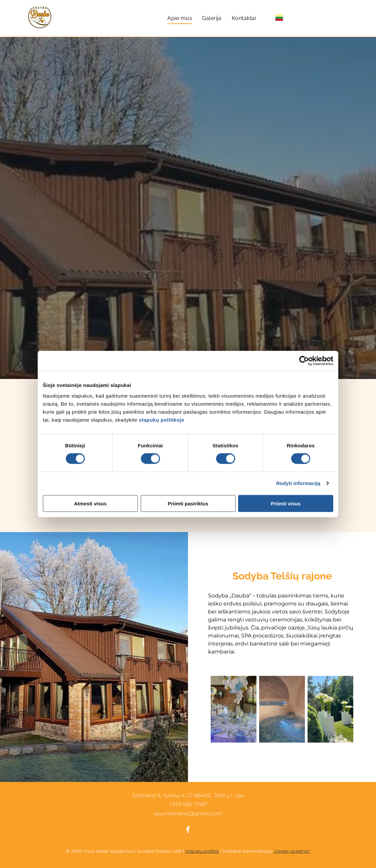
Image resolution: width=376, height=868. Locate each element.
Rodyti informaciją (298, 483)
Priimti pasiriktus (188, 503)
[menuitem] (180, 18)
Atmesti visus (90, 503)
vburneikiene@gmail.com (188, 813)
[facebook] (188, 830)
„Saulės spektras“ (292, 851)
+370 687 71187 (188, 804)
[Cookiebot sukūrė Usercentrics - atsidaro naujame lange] (304, 361)
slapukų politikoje (162, 419)
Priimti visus (286, 503)
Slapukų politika (202, 851)
